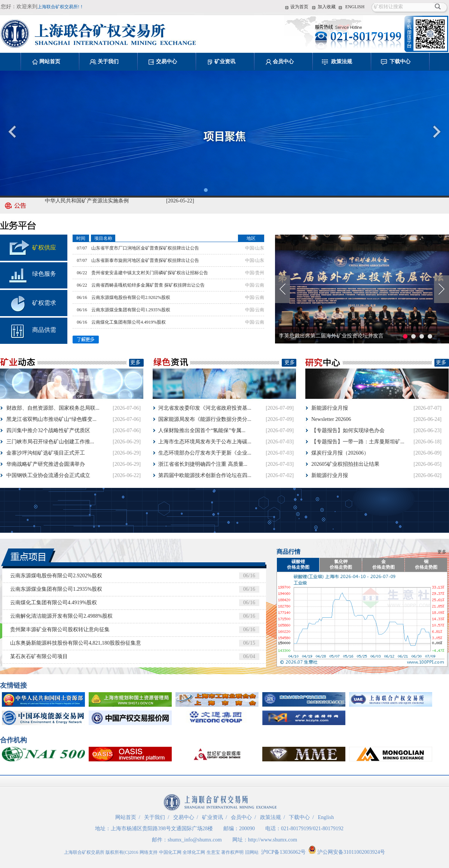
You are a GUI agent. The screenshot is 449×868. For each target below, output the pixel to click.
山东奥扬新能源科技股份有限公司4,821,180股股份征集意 (76, 643)
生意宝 (213, 852)
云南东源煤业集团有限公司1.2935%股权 (131, 310)
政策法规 (342, 62)
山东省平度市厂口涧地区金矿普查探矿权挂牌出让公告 (145, 248)
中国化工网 (170, 852)
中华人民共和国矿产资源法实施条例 (87, 202)
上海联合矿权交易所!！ (61, 7)
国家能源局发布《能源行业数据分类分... (205, 419)
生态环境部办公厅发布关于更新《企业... (205, 453)
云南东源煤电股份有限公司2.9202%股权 (131, 297)
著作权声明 (232, 852)
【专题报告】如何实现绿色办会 (348, 430)
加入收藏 (327, 7)
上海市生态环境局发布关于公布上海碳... (205, 442)
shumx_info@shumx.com (195, 840)
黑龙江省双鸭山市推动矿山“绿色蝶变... (51, 419)
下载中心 (400, 62)
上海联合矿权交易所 (84, 852)
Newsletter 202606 (331, 419)
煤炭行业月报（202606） (340, 453)
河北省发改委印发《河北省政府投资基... (205, 408)
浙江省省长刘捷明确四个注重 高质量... (203, 464)
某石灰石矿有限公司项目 (39, 656)
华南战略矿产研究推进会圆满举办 (46, 464)
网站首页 (50, 62)
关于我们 (108, 62)
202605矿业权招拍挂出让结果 (345, 464)
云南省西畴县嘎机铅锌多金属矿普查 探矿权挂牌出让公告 (148, 285)
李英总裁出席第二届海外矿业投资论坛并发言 (331, 336)
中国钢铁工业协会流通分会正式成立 (48, 475)
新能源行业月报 (330, 408)
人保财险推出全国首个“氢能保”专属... (202, 430)
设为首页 (299, 7)
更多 (135, 362)
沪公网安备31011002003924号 (347, 852)
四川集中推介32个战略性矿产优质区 (48, 430)
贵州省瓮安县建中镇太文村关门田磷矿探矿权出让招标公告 (150, 273)
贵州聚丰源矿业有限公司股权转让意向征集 (60, 629)
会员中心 (283, 62)
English (326, 817)
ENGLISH (355, 7)
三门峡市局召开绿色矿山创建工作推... (50, 442)
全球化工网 (194, 852)
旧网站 (252, 852)
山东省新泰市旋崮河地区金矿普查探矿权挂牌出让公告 (145, 260)
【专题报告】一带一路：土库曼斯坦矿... (358, 442)
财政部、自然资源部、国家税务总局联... (53, 408)
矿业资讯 (225, 62)
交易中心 (167, 62)
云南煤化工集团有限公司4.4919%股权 (129, 322)
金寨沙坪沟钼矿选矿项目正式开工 (46, 453)
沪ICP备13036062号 (284, 852)
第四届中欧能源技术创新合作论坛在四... (205, 475)
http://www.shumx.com (273, 840)
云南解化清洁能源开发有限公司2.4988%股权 (61, 616)
